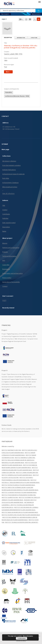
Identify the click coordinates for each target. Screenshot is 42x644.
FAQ (4, 260)
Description (6, 227)
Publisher (5, 218)
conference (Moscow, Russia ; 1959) (17, 96)
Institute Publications (9, 170)
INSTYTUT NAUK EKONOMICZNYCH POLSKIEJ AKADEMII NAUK (20, 512)
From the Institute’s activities (11, 165)
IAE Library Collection (9, 161)
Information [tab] (21, 38)
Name (4, 231)
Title (4, 205)
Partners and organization (11, 248)
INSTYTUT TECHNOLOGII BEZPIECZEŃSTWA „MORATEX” (22, 522)
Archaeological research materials (13, 174)
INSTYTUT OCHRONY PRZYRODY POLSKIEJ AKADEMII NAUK (19, 492)
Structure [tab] (34, 38)
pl (35, 19)
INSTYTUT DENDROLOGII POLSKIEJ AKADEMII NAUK (17, 475)
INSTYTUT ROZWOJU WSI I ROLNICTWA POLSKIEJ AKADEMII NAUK (21, 515)
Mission (5, 243)
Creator (5, 210)
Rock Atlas (6, 178)
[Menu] (39, 2)
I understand (22, 638)
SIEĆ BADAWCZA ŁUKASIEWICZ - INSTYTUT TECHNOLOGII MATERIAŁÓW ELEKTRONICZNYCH (18, 505)
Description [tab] (8, 38)
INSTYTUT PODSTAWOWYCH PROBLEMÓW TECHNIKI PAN (19, 495)
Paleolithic (9, 92)
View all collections (8, 193)
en (39, 19)
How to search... (5, 14)
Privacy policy (7, 278)
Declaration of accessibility (11, 282)
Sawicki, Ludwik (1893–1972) (13, 54)
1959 (6, 60)
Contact (5, 286)
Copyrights (6, 265)
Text (5, 67)
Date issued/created (9, 223)
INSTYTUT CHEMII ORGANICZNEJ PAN (27, 472)
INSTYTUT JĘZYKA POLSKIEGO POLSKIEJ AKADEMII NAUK (18, 485)
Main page (5, 149)
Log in (4, 300)
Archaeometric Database (10, 183)
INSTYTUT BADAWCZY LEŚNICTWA (25, 458)
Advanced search (36, 14)
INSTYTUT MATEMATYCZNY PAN (11, 450)
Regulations (6, 269)
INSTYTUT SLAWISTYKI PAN (10, 497)
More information (28, 636)
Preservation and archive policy (13, 273)
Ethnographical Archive (10, 187)
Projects (5, 252)
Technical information (9, 256)
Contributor (6, 214)
